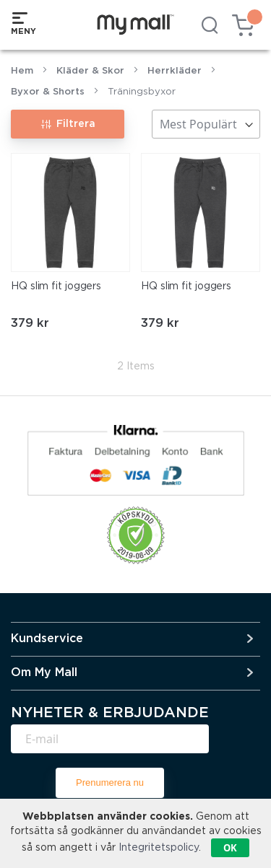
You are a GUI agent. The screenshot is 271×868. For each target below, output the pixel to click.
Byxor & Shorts (48, 92)
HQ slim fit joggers (56, 286)
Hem (22, 71)
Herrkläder (175, 71)
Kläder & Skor (90, 71)
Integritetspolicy (159, 848)
